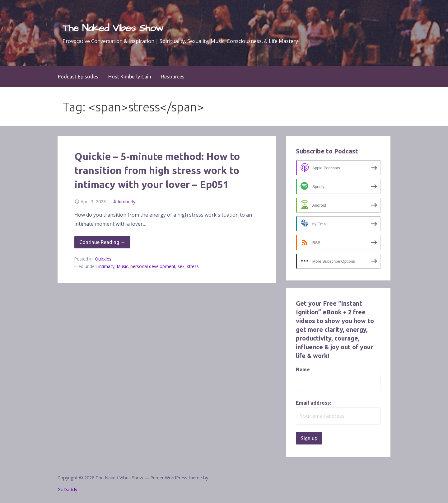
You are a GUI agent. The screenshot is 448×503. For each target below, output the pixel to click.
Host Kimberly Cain (130, 77)
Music (122, 266)
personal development (153, 266)
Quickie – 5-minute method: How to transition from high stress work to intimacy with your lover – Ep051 (157, 170)
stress (193, 266)
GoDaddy (67, 489)
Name (303, 369)
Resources (173, 77)
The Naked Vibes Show (113, 28)
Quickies (103, 259)
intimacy (106, 266)
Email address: (313, 403)
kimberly (127, 202)
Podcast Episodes (78, 77)
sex (181, 266)
